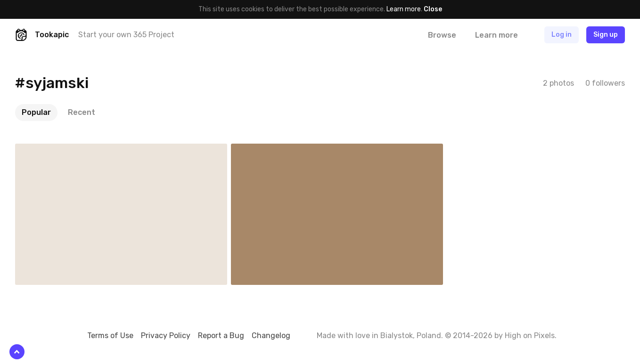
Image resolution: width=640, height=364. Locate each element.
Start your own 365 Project (126, 35)
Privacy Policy (166, 336)
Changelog (271, 336)
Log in (562, 35)
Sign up (606, 35)
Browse (442, 35)
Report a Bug (221, 336)
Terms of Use (110, 336)
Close (433, 9)
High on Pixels (530, 336)
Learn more (404, 9)
